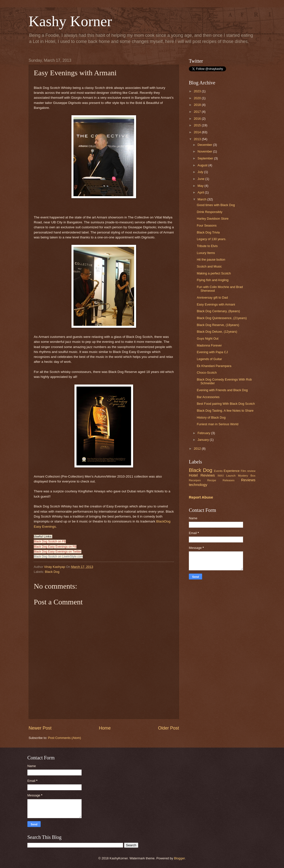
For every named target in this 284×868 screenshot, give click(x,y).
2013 (198, 139)
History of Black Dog (211, 417)
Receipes (195, 480)
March (202, 199)
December (205, 145)
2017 (198, 112)
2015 (198, 125)
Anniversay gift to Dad (212, 298)
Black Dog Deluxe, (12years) (217, 332)
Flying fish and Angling (213, 280)
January (204, 440)
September (206, 158)
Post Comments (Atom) (65, 738)
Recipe (212, 480)
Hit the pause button (211, 260)
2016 (198, 119)
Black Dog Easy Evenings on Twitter (58, 552)
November (205, 151)
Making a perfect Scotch (214, 273)
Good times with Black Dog (216, 205)
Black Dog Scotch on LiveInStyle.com (58, 557)
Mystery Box (247, 476)
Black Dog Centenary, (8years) (218, 311)
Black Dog (52, 572)
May (201, 186)
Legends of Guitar (209, 359)
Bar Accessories (208, 397)
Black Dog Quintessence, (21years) (222, 318)
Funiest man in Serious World (218, 424)
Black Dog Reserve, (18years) (218, 325)
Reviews (248, 480)
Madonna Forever (209, 345)
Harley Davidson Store (213, 219)
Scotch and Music (209, 266)
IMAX (221, 476)
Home (105, 728)
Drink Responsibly (210, 212)
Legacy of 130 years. (212, 239)
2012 (198, 449)
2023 (198, 91)
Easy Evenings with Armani (216, 304)
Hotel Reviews (202, 475)
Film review (248, 471)
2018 (198, 105)
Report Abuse (201, 497)
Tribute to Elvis (207, 246)
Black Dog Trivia (208, 232)
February (204, 433)
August (203, 165)
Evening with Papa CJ (212, 352)
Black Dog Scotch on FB (50, 541)
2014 (198, 132)
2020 (198, 98)
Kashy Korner (70, 21)
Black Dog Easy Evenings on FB (55, 547)
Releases (229, 480)
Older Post (169, 728)
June (201, 179)
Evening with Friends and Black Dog (222, 390)
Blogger (179, 858)
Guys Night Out (208, 338)
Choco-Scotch (207, 373)
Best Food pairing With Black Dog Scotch (226, 404)
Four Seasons (207, 225)
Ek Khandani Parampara (214, 366)
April (201, 192)
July (201, 172)
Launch (231, 476)
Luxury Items (206, 253)
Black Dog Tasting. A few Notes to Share (225, 411)
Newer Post (40, 728)
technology (198, 485)
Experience (231, 471)
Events (218, 471)
